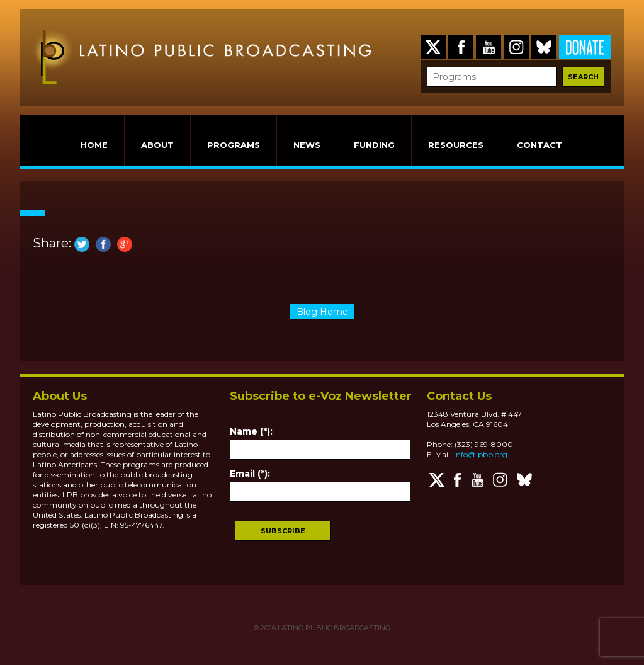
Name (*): (251, 431)
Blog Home (322, 312)
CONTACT (539, 145)
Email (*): (250, 474)
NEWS (307, 145)
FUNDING (374, 145)
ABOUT (157, 145)
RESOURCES (456, 145)
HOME (94, 145)
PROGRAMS (234, 145)
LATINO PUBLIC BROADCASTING (333, 628)
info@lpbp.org (481, 454)
